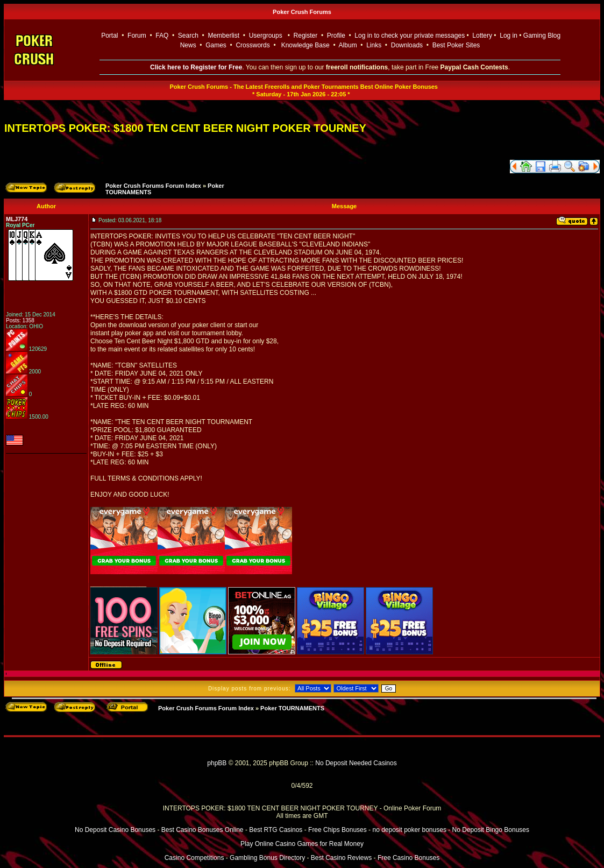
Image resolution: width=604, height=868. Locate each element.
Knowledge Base (305, 45)
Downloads (407, 45)
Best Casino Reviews (341, 858)
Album (348, 45)
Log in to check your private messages (410, 36)
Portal (109, 36)
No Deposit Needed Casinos (356, 763)
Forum (137, 36)
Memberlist (223, 36)
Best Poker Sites (456, 45)
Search (188, 36)
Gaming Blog (542, 36)
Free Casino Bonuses (408, 858)
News (188, 45)
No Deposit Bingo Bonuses (491, 830)
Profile (336, 36)
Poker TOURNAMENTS (292, 708)
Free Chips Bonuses (337, 830)
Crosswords (253, 45)
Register (306, 36)
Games (216, 45)
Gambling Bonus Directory (267, 858)
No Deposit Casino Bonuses (115, 830)
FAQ (162, 36)
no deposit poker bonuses (409, 830)
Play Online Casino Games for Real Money (302, 844)
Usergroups (266, 36)
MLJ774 (17, 219)
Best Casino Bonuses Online (202, 830)
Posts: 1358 (20, 320)
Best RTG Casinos (276, 830)
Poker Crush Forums (302, 12)
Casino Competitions (194, 858)
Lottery (482, 36)
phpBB (217, 763)
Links (374, 45)
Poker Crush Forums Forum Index (153, 186)
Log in (509, 36)
